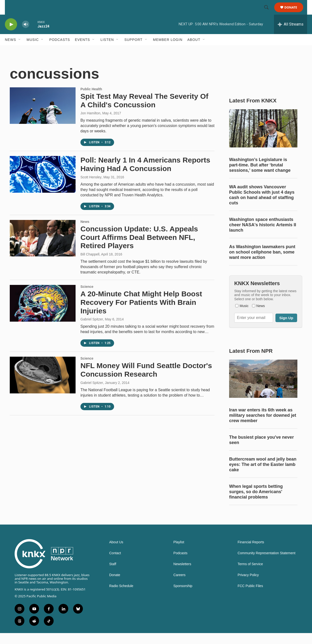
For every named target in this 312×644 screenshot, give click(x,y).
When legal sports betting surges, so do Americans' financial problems (256, 503)
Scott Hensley (91, 188)
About (194, 51)
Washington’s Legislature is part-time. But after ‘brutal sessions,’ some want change (260, 176)
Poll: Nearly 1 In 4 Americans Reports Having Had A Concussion (145, 175)
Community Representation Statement (267, 564)
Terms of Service (250, 575)
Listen (107, 51)
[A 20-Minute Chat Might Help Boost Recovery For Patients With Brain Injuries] (43, 314)
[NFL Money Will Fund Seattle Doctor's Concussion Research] (43, 386)
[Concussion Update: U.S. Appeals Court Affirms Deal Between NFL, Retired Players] (43, 249)
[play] (11, 35)
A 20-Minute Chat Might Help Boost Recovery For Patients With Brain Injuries (141, 313)
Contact (115, 564)
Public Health (91, 100)
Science (87, 298)
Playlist (179, 553)
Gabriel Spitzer (92, 330)
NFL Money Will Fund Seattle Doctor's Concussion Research (146, 381)
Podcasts (60, 51)
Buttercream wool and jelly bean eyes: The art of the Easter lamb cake (263, 475)
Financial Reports (251, 553)
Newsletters (182, 575)
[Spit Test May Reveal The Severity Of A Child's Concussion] (43, 117)
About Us (116, 553)
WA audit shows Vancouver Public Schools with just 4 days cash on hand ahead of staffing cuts (262, 206)
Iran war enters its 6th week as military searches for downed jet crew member (263, 426)
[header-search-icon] (269, 13)
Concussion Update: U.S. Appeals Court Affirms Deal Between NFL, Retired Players (139, 248)
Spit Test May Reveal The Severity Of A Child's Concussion (144, 111)
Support (133, 51)
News (10, 51)
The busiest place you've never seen (261, 451)
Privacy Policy (248, 586)
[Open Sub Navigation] (20, 51)
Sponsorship (183, 597)
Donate (294, 13)
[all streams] (291, 35)
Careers (179, 586)
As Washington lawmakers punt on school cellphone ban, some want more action (262, 263)
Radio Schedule (121, 597)
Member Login (168, 51)
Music (33, 51)
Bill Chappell (90, 265)
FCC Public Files (250, 597)
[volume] (26, 35)
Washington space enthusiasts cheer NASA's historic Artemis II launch (263, 236)
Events (82, 51)
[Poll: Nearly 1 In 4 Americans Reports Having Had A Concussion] (43, 185)
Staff (113, 575)
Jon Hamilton (90, 124)
